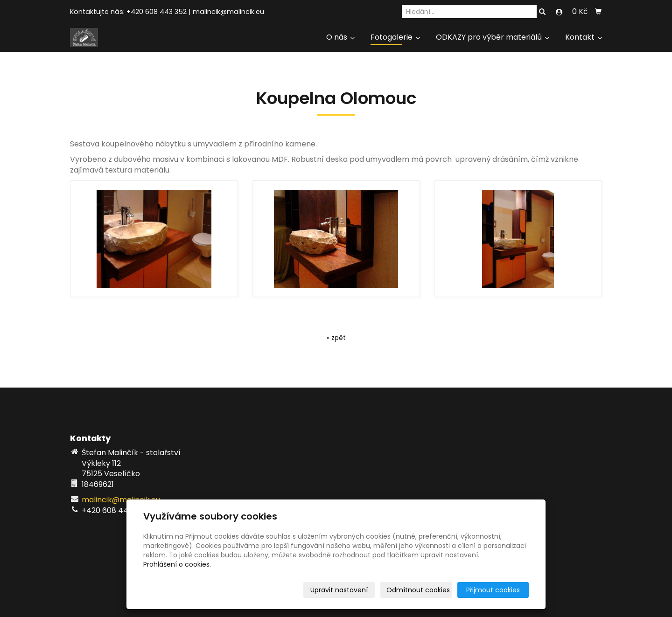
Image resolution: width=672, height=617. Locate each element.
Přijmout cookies (493, 590)
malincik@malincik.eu (228, 12)
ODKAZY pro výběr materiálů (493, 37)
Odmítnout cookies (418, 590)
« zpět (336, 338)
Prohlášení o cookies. (177, 564)
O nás (340, 37)
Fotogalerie (395, 37)
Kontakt (584, 37)
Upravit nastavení (339, 590)
